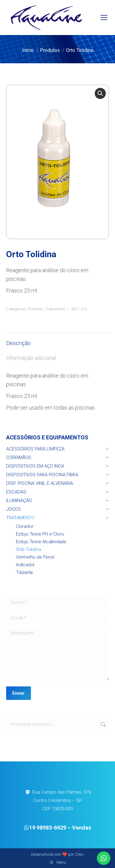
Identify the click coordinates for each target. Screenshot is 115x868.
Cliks (79, 854)
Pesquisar (102, 725)
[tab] (57, 340)
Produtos (35, 309)
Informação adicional (31, 358)
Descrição (18, 343)
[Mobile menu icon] (104, 18)
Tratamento (55, 309)
